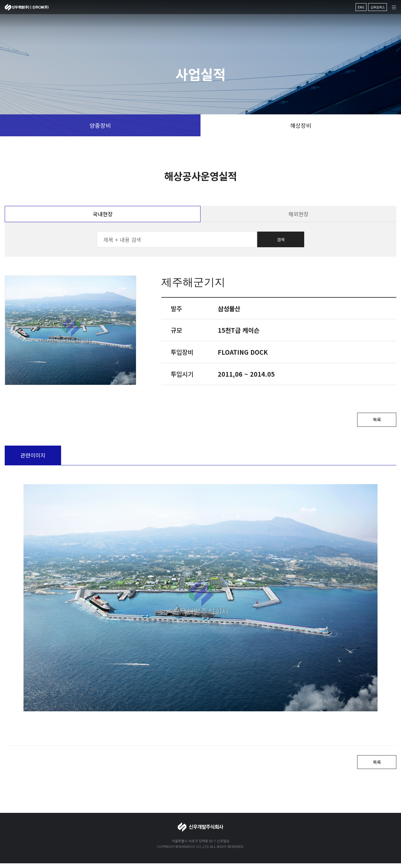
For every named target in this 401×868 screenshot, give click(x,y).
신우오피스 (378, 7)
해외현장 (299, 214)
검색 (281, 240)
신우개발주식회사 (27, 7)
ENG (361, 7)
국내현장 (103, 214)
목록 (373, 421)
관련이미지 (33, 457)
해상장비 (301, 125)
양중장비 (100, 125)
